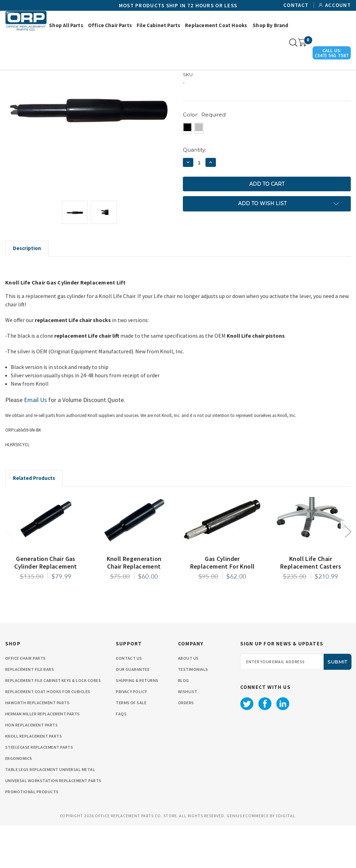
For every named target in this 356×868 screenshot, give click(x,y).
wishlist (188, 734)
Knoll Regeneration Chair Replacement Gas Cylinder (134, 609)
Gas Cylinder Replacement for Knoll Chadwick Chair (222, 609)
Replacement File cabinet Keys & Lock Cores (53, 723)
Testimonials (193, 712)
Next (348, 574)
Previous (9, 574)
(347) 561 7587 (332, 55)
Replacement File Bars (30, 712)
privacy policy (131, 734)
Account (338, 5)
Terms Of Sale (131, 745)
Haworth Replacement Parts (37, 745)
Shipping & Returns (137, 723)
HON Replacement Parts (31, 767)
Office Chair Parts (110, 25)
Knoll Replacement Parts (34, 778)
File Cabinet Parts (158, 25)
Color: (204, 157)
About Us (188, 701)
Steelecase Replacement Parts (39, 790)
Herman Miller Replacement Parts (43, 756)
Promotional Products (32, 834)
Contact (296, 5)
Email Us (35, 442)
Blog (184, 723)
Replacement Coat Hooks (216, 25)
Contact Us (129, 701)
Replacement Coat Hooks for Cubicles (48, 734)
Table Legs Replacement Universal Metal (50, 812)
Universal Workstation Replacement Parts (53, 823)
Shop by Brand (270, 25)
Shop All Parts (66, 25)
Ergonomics (19, 801)
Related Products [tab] (34, 520)
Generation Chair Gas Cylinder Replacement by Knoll (46, 609)
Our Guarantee (133, 712)
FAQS (121, 756)
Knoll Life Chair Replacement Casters (311, 605)
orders (186, 745)
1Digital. (286, 858)
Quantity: (195, 192)
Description (27, 291)
